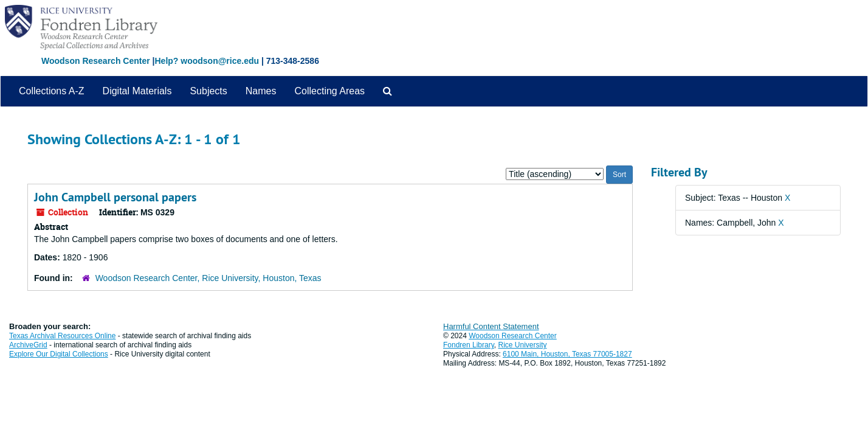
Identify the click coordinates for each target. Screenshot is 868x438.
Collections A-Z (52, 91)
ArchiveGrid (28, 345)
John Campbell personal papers (115, 197)
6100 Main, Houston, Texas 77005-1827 (567, 354)
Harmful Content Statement (491, 326)
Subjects (208, 91)
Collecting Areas (329, 91)
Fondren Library (469, 345)
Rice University (523, 345)
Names (261, 91)
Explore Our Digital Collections (59, 354)
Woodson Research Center (96, 61)
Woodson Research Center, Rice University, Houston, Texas (208, 278)
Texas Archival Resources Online (62, 336)
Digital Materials (137, 91)
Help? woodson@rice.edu (207, 61)
